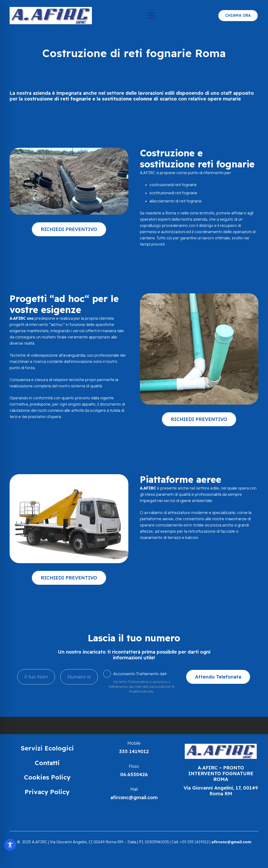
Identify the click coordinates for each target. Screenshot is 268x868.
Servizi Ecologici (47, 748)
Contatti (47, 763)
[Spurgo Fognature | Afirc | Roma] (51, 16)
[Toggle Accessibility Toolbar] (10, 845)
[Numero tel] (79, 677)
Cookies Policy (47, 777)
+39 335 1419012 (194, 842)
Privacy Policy (47, 792)
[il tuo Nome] (36, 677)
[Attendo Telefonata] (218, 677)
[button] (151, 16)
